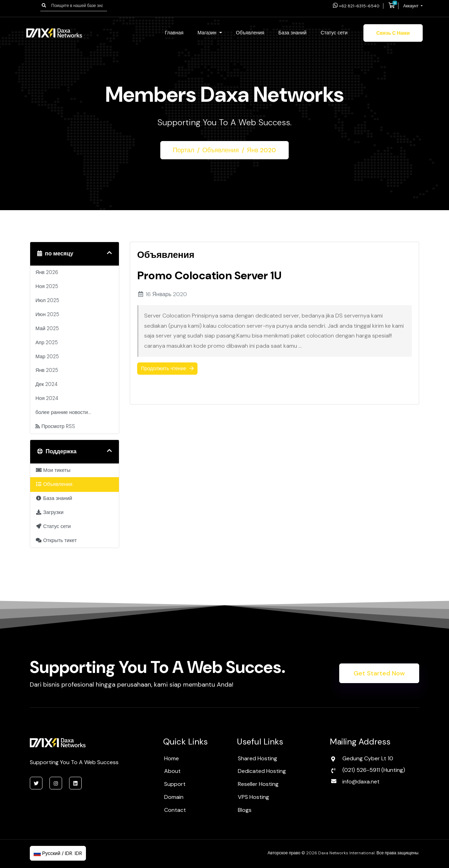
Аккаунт (411, 6)
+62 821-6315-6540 (356, 6)
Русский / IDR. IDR (58, 853)
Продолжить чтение (167, 368)
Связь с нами (393, 33)
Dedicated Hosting (262, 771)
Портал (184, 150)
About (172, 771)
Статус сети (334, 33)
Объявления (250, 33)
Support (175, 784)
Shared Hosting (257, 758)
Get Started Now (379, 673)
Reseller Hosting (258, 784)
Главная (174, 33)
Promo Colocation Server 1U (209, 275)
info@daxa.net (361, 782)
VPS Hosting (253, 797)
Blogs (245, 810)
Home (172, 758)
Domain (174, 797)
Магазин (208, 33)
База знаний (293, 33)
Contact (175, 810)
